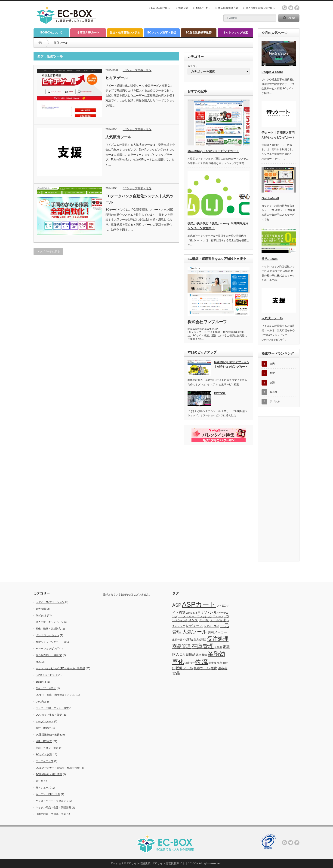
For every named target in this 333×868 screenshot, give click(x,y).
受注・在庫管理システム (125, 33)
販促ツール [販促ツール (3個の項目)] (184, 668)
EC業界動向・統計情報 (49, 774)
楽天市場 (41, 609)
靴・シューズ (43, 788)
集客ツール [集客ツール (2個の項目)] (202, 668)
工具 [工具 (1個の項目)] (182, 655)
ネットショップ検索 (235, 33)
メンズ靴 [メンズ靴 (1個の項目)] (204, 620)
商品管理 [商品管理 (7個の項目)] (182, 646)
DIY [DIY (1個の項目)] (219, 606)
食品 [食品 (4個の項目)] (176, 673)
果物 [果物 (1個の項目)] (199, 655)
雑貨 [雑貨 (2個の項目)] (214, 668)
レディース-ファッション (50, 602)
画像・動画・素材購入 (48, 629)
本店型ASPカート (88, 33)
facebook (297, 8)
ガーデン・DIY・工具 (48, 794)
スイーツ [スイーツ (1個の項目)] (191, 616)
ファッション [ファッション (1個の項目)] (205, 616)
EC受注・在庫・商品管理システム (55, 695)
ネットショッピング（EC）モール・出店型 (60, 668)
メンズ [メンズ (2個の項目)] (193, 620)
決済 (272, 383)
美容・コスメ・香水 (47, 748)
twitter (291, 8)
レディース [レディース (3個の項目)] (194, 626)
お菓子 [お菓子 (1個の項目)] (196, 613)
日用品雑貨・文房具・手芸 (51, 814)
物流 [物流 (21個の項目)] (202, 662)
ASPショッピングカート (50, 642)
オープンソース (45, 721)
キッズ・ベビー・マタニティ (52, 801)
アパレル (275, 401)
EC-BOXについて (161, 8)
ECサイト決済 (44, 754)
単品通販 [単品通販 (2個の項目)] (200, 640)
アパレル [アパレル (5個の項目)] (209, 612)
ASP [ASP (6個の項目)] (177, 605)
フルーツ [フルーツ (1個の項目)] (218, 616)
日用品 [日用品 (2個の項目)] (191, 655)
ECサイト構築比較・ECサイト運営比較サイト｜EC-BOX (163, 863)
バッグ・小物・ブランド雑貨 (52, 708)
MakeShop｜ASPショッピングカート (213, 151)
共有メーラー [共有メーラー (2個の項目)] (217, 632)
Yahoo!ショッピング (47, 648)
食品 (38, 662)
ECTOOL (220, 393)
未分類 (39, 781)
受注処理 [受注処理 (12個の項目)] (218, 639)
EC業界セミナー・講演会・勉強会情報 (58, 768)
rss (284, 8)
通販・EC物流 (44, 741)
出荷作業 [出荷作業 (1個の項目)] (177, 640)
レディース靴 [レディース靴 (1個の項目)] (211, 626)
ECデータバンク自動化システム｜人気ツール (139, 199)
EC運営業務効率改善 (199, 33)
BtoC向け (41, 615)
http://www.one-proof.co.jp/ (203, 329)
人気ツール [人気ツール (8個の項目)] (195, 632)
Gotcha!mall (270, 198)
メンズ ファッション (47, 635)
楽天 (272, 364)
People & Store (272, 72)
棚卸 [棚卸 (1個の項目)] (204, 655)
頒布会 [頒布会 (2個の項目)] (222, 668)
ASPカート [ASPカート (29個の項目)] (199, 604)
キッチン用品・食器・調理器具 (53, 808)
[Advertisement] (162, 15)
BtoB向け (41, 682)
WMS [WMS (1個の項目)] (189, 613)
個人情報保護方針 (228, 8)
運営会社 (183, 8)
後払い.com (270, 259)
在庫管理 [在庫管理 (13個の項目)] (203, 646)
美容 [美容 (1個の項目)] (219, 663)
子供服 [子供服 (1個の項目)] (218, 647)
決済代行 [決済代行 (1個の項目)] (190, 663)
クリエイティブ (45, 761)
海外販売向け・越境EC (49, 655)
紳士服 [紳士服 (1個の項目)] (212, 663)
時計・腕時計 (43, 728)
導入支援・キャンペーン (50, 622)
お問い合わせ (203, 8)
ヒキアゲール (117, 78)
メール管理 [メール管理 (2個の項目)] (218, 620)
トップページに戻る (48, 251)
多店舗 (273, 392)
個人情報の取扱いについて (261, 8)
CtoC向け (41, 702)
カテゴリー (194, 66)
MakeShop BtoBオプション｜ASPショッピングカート (232, 364)
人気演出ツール (118, 137)
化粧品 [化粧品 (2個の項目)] (188, 640)
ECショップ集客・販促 (162, 33)
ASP (272, 373)
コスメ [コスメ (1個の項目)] (182, 616)
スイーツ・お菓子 (46, 688)
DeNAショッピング (47, 675)
